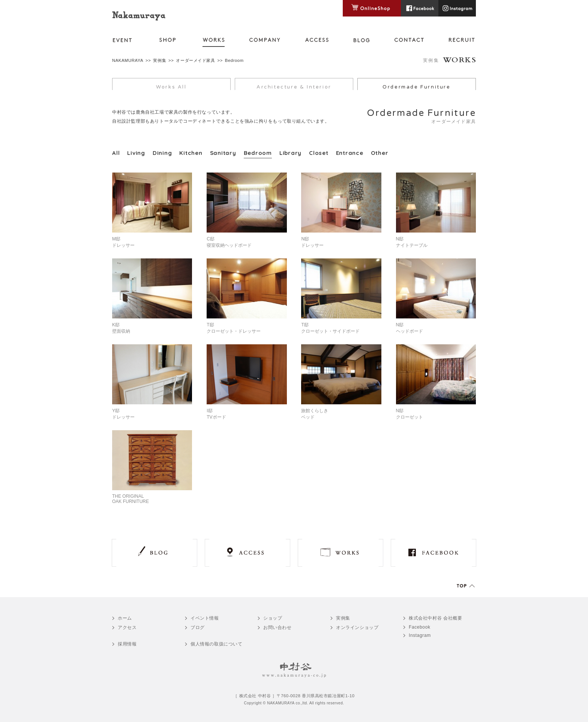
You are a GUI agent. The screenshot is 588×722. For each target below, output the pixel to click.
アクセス (127, 627)
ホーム (125, 618)
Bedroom (258, 153)
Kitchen (191, 153)
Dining (162, 153)
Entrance (350, 153)
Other (380, 153)
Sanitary (223, 153)
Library (290, 153)
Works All (171, 87)
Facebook (420, 627)
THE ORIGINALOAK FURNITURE (130, 499)
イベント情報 (205, 618)
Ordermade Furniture (416, 87)
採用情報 (127, 644)
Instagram (420, 635)
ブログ (198, 627)
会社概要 (436, 618)
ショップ (273, 618)
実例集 (160, 60)
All (116, 153)
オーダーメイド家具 (195, 60)
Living (136, 153)
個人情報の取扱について (217, 644)
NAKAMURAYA (128, 60)
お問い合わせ (277, 627)
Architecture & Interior (294, 87)
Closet (319, 153)
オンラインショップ (357, 627)
